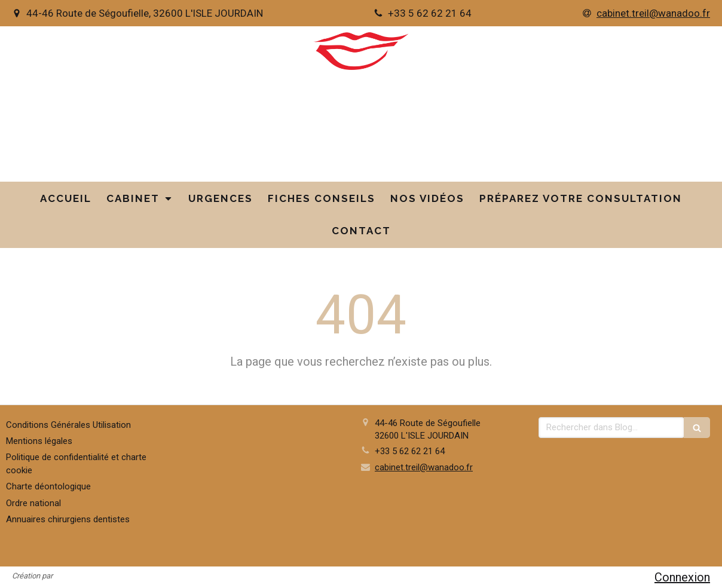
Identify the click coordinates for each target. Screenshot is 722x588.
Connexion (682, 577)
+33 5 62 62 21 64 (410, 451)
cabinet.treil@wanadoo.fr (424, 467)
